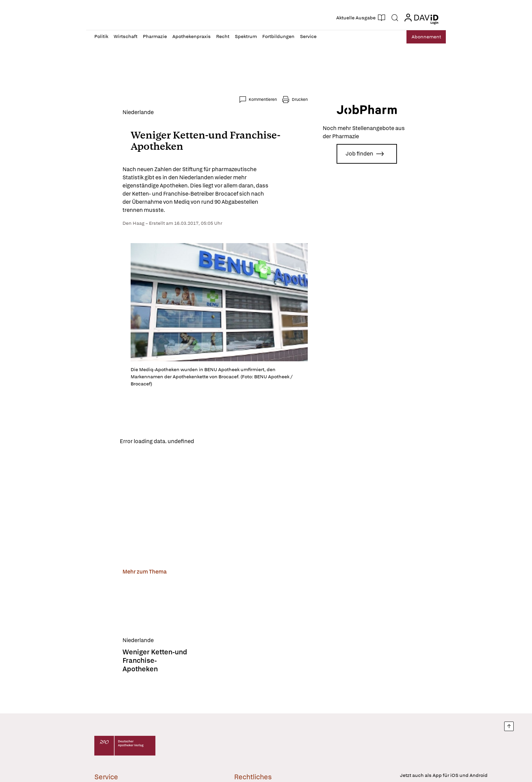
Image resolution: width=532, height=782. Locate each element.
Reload (180, 445)
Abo (423, 37)
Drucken (328, 99)
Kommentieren (291, 99)
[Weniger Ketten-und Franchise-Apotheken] (129, 611)
